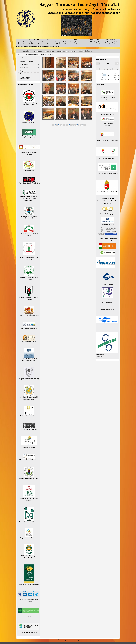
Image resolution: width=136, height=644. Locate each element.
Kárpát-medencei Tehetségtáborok (25, 78)
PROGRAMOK (49, 51)
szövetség (29, 235)
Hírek (22, 58)
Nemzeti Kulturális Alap (108, 115)
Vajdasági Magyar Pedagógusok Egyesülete (29, 273)
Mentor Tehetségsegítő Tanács (28, 515)
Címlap (19, 54)
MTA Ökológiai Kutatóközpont (29, 328)
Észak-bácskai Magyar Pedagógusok (29, 292)
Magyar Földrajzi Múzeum (29, 342)
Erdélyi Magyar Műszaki (29, 133)
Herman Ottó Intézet (29, 448)
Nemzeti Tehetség (108, 124)
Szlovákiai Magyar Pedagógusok (29, 257)
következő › (75, 125)
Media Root (100, 356)
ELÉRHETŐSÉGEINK (85, 51)
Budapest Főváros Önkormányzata (29, 315)
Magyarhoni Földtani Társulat (29, 117)
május (108, 63)
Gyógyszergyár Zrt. (108, 285)
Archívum (23, 74)
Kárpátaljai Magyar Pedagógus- (29, 233)
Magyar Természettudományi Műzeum (29, 575)
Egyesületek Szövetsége (29, 361)
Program (108, 126)
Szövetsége (29, 259)
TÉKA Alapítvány (29, 166)
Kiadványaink (24, 68)
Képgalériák (23, 71)
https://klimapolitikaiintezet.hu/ (29, 632)
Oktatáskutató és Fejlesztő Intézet (108, 173)
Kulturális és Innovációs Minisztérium (108, 141)
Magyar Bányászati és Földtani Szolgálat (29, 493)
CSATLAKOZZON (62, 51)
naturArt (29, 616)
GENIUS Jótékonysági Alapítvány (28, 457)
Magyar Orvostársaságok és (29, 359)
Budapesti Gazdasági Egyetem (29, 416)
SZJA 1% (73, 51)
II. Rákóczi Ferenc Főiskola (29, 216)
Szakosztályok (24, 64)
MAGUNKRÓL (38, 51)
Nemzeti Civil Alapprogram (108, 214)
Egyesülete (29, 299)
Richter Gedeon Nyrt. (108, 221)
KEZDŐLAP (27, 51)
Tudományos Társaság (29, 138)
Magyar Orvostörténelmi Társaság (29, 379)
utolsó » (83, 125)
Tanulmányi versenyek (26, 61)
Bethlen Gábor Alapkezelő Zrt (108, 158)
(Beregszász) (29, 218)
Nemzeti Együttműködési (108, 98)
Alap (108, 100)
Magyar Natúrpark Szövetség (29, 534)
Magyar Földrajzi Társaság (29, 426)
